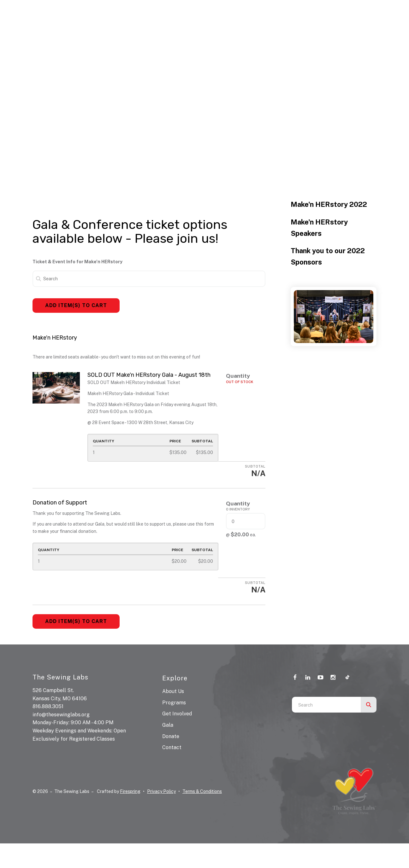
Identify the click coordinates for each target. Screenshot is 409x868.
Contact (172, 747)
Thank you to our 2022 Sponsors (328, 256)
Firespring (130, 791)
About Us (173, 691)
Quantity (238, 376)
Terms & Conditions (202, 791)
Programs (174, 703)
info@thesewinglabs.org (61, 715)
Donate (171, 736)
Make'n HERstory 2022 (329, 204)
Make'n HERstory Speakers (319, 228)
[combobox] (326, 705)
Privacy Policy (161, 791)
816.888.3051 (48, 706)
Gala (168, 725)
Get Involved (177, 714)
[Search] (149, 279)
